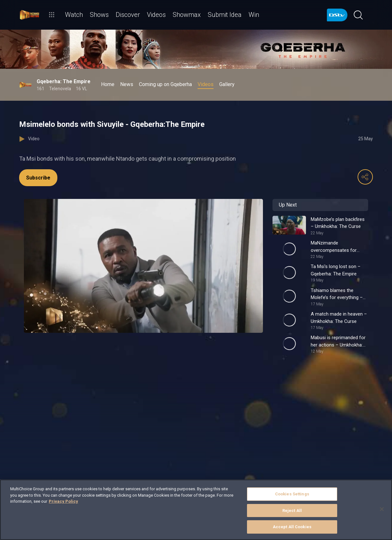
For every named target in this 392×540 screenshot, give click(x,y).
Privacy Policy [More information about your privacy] (63, 501)
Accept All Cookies (292, 527)
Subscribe (38, 178)
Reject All (292, 511)
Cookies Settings (292, 494)
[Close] (382, 509)
